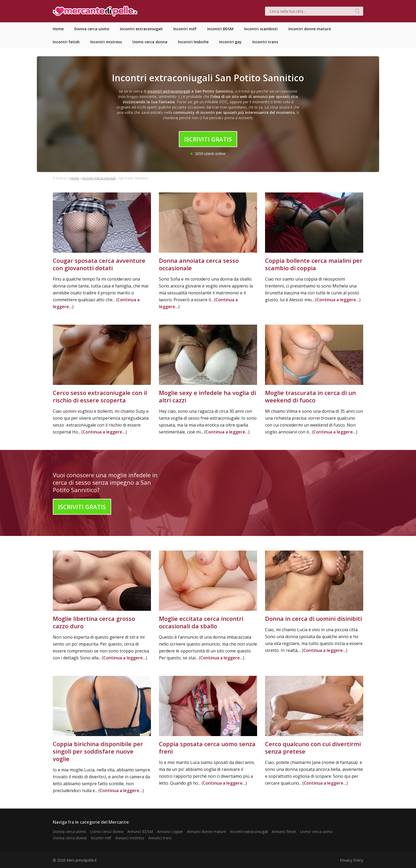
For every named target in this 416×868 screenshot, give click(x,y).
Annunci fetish (284, 832)
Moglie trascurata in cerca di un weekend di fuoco (310, 396)
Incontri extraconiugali (99, 178)
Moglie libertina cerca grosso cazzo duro (94, 622)
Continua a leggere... (338, 300)
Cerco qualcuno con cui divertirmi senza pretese (313, 747)
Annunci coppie (170, 832)
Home (74, 178)
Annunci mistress (130, 838)
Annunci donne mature (207, 832)
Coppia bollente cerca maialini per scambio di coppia (314, 264)
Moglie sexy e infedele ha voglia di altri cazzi (207, 396)
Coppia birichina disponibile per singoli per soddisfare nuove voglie (98, 751)
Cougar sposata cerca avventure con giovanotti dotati (99, 264)
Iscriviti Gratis (208, 139)
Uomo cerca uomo (316, 832)
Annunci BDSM (140, 832)
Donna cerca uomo (70, 832)
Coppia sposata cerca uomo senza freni (207, 747)
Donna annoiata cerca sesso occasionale (199, 264)
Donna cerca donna (70, 838)
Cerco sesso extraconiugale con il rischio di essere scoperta (100, 396)
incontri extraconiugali (169, 91)
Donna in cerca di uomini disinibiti (313, 618)
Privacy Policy (352, 860)
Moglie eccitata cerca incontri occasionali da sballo (201, 622)
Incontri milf (101, 838)
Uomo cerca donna (107, 832)
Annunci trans (160, 838)
